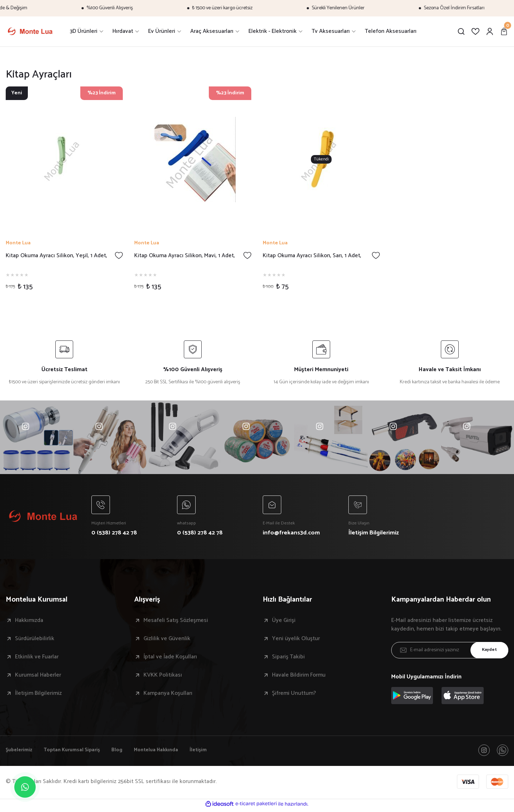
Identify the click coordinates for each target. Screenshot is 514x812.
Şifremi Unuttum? (294, 695)
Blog (128, 752)
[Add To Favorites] (119, 255)
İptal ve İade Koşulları (170, 658)
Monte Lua (18, 243)
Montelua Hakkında (171, 752)
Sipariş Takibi (288, 658)
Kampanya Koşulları (168, 695)
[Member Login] (490, 31)
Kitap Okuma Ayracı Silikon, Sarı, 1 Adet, (312, 256)
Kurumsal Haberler (38, 677)
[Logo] (30, 31)
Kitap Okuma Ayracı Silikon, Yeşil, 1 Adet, (56, 256)
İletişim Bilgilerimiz (38, 695)
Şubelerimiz (21, 752)
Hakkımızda (29, 622)
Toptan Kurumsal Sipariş (79, 752)
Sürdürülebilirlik (35, 640)
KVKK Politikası (163, 677)
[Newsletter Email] (450, 652)
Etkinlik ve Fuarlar (37, 658)
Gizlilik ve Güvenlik (167, 640)
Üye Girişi (284, 622)
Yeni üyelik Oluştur (296, 640)
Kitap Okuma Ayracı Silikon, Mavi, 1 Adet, (185, 256)
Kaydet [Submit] (487, 652)
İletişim (217, 752)
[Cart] (504, 31)
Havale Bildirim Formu (299, 677)
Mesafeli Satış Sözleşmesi (176, 622)
